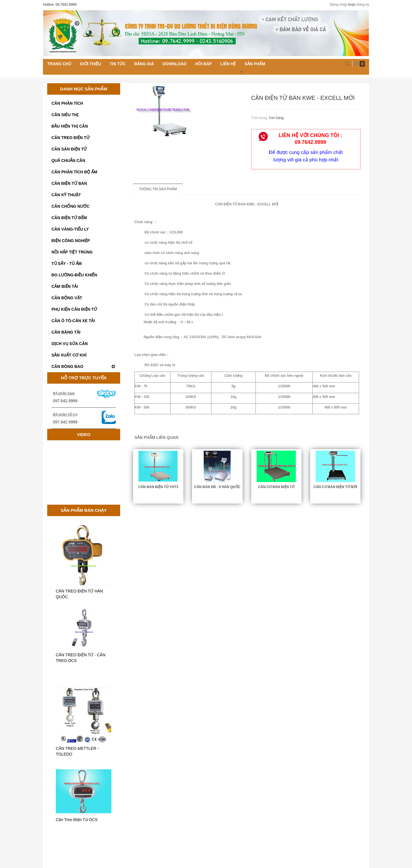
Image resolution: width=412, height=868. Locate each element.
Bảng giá (144, 64)
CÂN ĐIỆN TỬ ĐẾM (69, 218)
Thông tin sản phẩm (158, 189)
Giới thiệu (90, 64)
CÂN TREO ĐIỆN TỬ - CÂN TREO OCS (81, 658)
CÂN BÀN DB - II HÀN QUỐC (217, 487)
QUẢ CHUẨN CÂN (68, 160)
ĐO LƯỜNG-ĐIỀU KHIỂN (74, 275)
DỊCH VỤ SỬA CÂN (70, 344)
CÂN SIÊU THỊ (65, 115)
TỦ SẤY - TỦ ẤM (67, 263)
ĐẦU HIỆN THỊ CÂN (70, 126)
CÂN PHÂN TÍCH (67, 103)
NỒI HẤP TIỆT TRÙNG (72, 252)
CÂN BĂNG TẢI (66, 332)
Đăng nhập (339, 5)
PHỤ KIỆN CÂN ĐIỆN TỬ (74, 309)
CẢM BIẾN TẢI (65, 286)
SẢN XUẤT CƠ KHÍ (69, 355)
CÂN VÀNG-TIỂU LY (70, 229)
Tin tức (118, 64)
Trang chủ (59, 64)
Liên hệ (228, 64)
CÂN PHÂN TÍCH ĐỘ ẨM (74, 172)
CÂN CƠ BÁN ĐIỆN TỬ (276, 487)
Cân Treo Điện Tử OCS (77, 820)
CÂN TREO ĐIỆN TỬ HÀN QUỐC (79, 594)
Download (175, 64)
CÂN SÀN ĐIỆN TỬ (69, 149)
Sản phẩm (255, 64)
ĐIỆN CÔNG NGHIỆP (71, 241)
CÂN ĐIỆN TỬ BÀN (69, 183)
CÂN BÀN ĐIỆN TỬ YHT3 (158, 487)
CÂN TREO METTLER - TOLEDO (77, 751)
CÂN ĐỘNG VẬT (67, 298)
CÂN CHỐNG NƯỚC (71, 206)
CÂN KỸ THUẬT (66, 195)
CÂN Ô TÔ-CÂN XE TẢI (73, 321)
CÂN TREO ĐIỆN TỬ (71, 138)
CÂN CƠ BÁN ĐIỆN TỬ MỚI (335, 487)
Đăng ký (363, 5)
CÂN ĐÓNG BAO (84, 366)
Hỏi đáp (203, 64)
